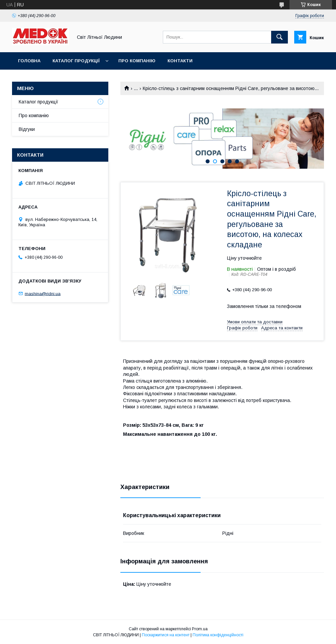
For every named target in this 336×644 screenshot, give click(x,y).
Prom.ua (200, 629)
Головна (29, 61)
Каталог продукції (76, 61)
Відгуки (27, 129)
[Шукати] (279, 37)
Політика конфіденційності (218, 635)
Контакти (180, 61)
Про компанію (137, 61)
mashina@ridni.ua (43, 293)
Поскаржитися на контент (166, 635)
